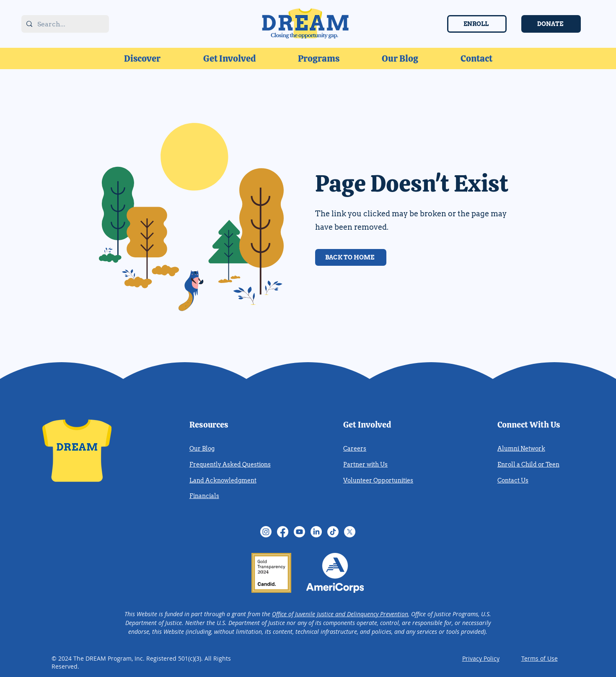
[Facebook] (283, 532)
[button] (142, 58)
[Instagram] (266, 532)
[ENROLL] (477, 24)
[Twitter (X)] (350, 532)
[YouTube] (299, 532)
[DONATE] (551, 24)
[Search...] (64, 25)
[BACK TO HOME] (351, 257)
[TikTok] (333, 532)
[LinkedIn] (316, 532)
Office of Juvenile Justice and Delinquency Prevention (340, 614)
